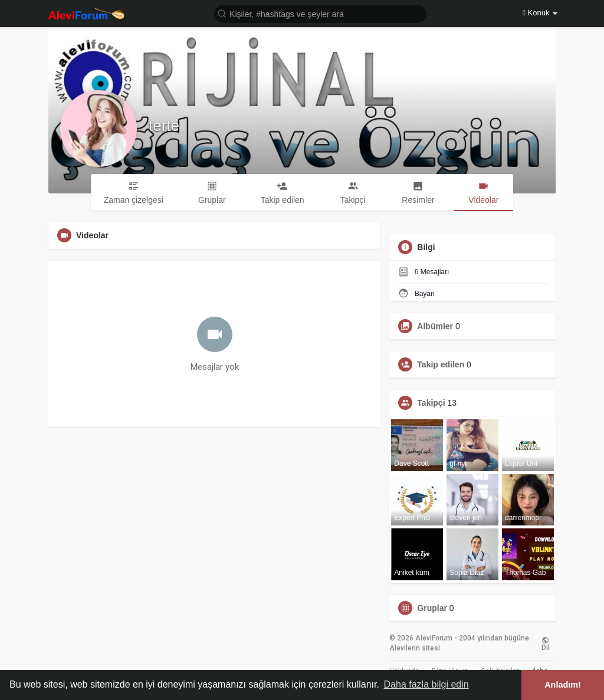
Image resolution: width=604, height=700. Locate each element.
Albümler (435, 326)
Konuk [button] (540, 13)
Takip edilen (441, 364)
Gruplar (432, 608)
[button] (320, 13)
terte (164, 126)
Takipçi (431, 403)
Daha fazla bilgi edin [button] (426, 684)
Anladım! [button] (563, 685)
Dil (546, 643)
